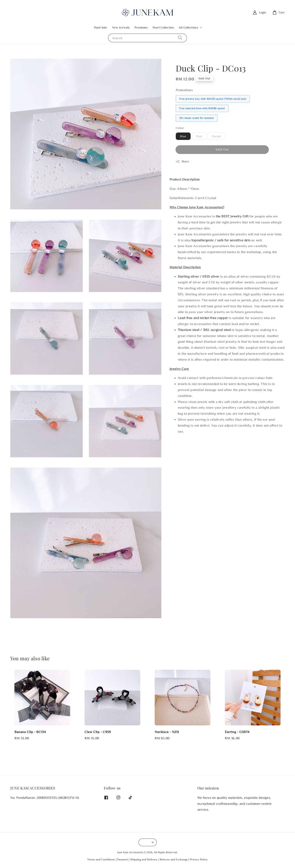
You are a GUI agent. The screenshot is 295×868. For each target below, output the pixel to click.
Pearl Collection (163, 27)
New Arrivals (121, 27)
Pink (199, 136)
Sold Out (222, 149)
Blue (183, 136)
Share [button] (182, 162)
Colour (180, 128)
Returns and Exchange (174, 859)
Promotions (184, 90)
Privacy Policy (199, 859)
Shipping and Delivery (144, 859)
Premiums (141, 27)
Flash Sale (100, 27)
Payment (123, 859)
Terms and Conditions (101, 859)
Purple (217, 136)
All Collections (188, 27)
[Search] (180, 38)
